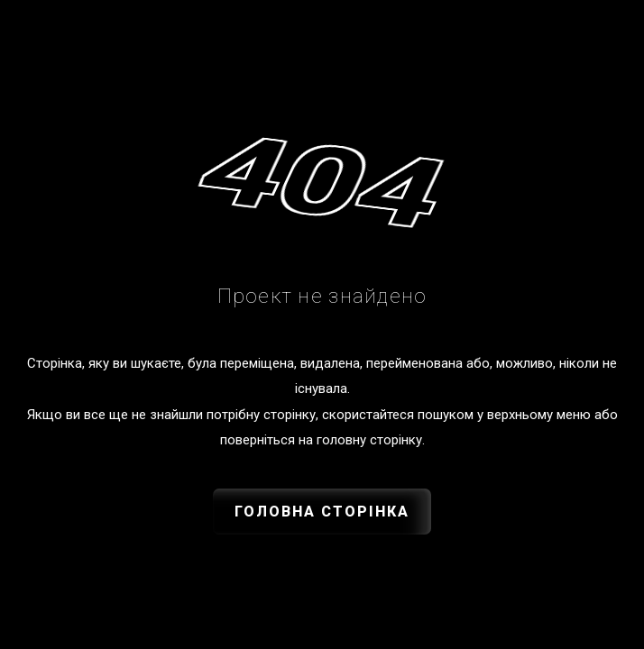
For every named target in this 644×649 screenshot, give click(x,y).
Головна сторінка (322, 512)
